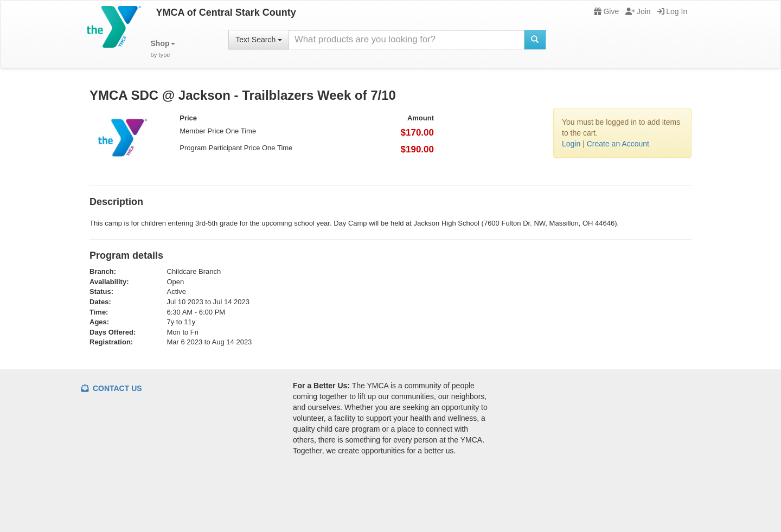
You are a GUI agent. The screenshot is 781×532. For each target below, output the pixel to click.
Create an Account (618, 144)
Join (638, 11)
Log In (672, 11)
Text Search (259, 40)
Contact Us (112, 388)
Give (606, 11)
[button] (163, 49)
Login (571, 144)
